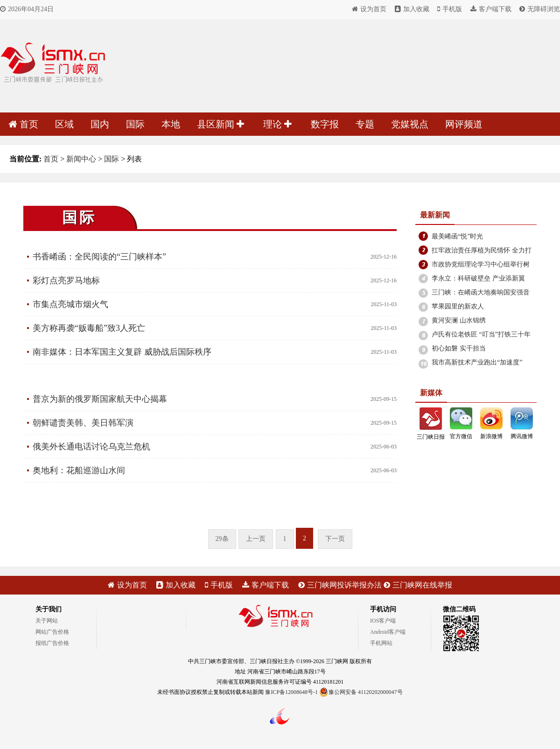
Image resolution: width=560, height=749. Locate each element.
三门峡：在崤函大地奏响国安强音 (481, 292)
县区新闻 (220, 124)
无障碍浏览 (540, 9)
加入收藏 (412, 9)
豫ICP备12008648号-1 (291, 692)
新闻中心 (81, 159)
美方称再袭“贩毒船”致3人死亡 (89, 328)
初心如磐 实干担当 (459, 348)
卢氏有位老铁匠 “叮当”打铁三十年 (481, 334)
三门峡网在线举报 (418, 585)
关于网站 (47, 621)
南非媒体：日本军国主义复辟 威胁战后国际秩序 (122, 352)
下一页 (335, 539)
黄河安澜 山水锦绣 (459, 320)
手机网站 (381, 643)
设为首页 (369, 9)
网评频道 (464, 124)
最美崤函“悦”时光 (457, 236)
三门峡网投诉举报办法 (340, 585)
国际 (135, 124)
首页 (23, 124)
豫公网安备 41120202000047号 (361, 692)
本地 (171, 124)
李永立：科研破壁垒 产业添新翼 (478, 278)
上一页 (256, 539)
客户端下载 (491, 9)
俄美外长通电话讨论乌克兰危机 (91, 447)
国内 (100, 124)
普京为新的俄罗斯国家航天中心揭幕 (100, 399)
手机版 (450, 9)
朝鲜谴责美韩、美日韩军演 (83, 423)
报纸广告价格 (52, 643)
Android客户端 (388, 632)
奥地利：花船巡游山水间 (79, 470)
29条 (222, 539)
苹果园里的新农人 (458, 306)
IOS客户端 (383, 621)
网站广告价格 (52, 632)
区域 (64, 124)
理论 (277, 124)
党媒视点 (410, 124)
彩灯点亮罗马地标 (66, 280)
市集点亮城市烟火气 (70, 304)
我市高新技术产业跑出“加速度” (477, 362)
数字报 (325, 124)
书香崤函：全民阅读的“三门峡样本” (99, 257)
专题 (365, 124)
